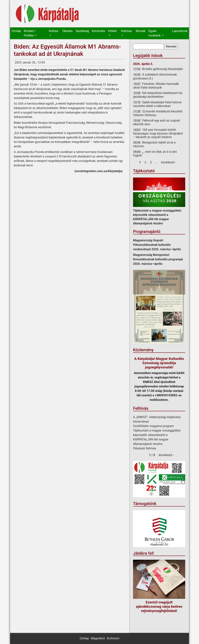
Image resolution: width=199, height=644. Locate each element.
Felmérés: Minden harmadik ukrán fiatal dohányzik (156, 86)
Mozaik (141, 31)
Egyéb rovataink (155, 33)
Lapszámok (180, 31)
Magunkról (98, 638)
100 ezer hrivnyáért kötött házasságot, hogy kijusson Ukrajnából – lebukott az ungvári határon (158, 133)
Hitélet (112, 31)
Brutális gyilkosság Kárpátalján (163, 69)
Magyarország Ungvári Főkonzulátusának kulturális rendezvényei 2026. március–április (157, 245)
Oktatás (68, 31)
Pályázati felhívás (145, 448)
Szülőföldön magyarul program (153, 426)
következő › (169, 162)
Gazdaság (82, 31)
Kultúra (53, 31)
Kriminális (98, 31)
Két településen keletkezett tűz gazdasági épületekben (158, 95)
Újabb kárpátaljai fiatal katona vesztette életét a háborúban (157, 104)
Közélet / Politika (30, 33)
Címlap (16, 31)
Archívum (113, 638)
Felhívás (126, 31)
